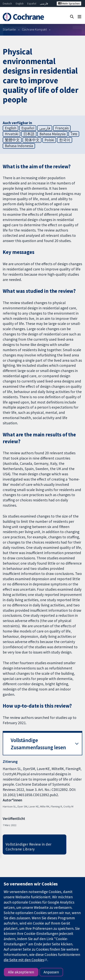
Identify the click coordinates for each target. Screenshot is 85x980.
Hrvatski (12, 134)
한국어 (65, 140)
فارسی (44, 4)
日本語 (29, 134)
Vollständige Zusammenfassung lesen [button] (38, 744)
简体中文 (32, 140)
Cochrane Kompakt (34, 29)
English (20, 4)
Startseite (9, 29)
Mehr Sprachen (69, 4)
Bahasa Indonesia (19, 146)
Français (62, 128)
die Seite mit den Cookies (24, 960)
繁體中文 (12, 140)
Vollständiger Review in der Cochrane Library (29, 847)
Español (32, 4)
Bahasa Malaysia (53, 134)
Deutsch (7, 4)
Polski (49, 140)
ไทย (74, 134)
